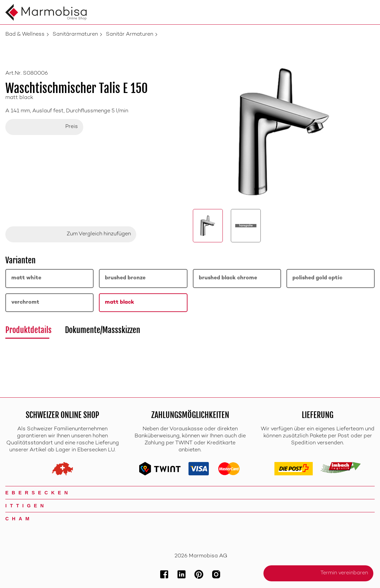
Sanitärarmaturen (75, 34)
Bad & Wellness (25, 34)
